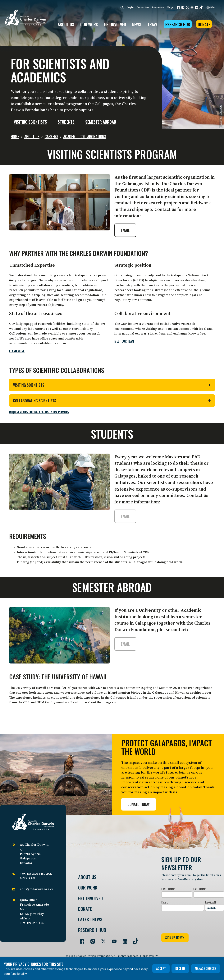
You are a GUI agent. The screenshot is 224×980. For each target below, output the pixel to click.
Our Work (88, 888)
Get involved (90, 898)
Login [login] (130, 7)
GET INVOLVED (115, 24)
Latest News (90, 919)
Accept (161, 968)
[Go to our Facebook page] (80, 940)
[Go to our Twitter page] (102, 940)
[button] (178, 7)
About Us (87, 877)
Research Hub (178, 24)
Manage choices (206, 968)
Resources (158, 7)
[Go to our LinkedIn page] (123, 940)
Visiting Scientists (112, 385)
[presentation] (190, 921)
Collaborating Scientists (112, 401)
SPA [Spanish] (211, 7)
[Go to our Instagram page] (91, 940)
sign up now (175, 938)
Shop (170, 7)
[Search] (122, 7)
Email (125, 230)
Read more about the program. (94, 702)
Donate (204, 24)
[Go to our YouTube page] (113, 940)
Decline (180, 968)
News (137, 24)
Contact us (143, 7)
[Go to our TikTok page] (134, 940)
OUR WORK (89, 24)
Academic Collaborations (85, 136)
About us (32, 136)
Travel (153, 24)
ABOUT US (66, 24)
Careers (51, 136)
